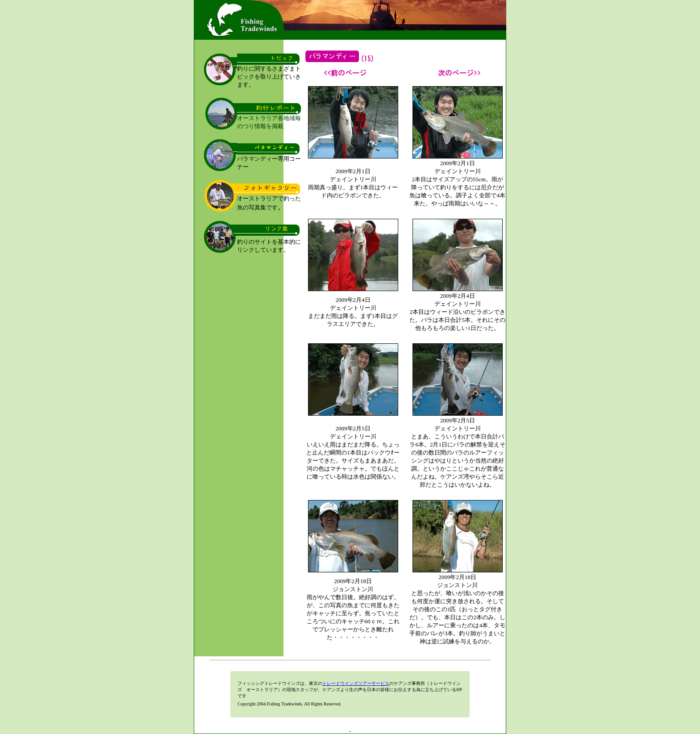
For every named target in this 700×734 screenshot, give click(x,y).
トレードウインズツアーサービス (356, 683)
